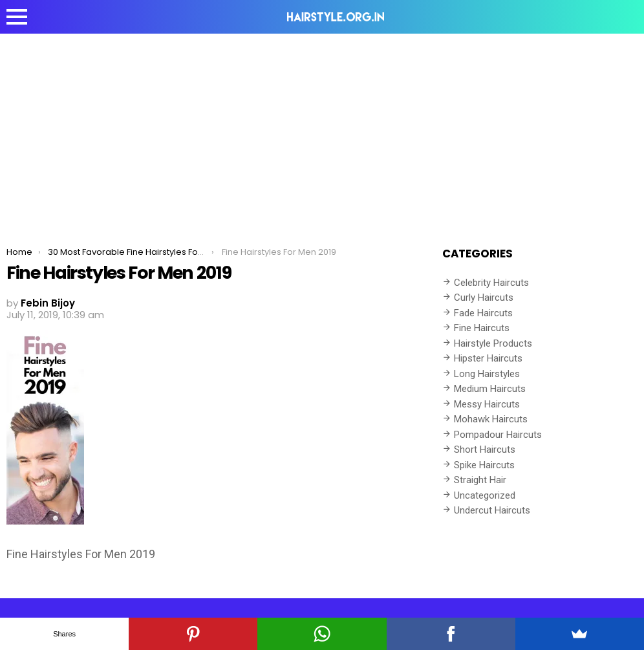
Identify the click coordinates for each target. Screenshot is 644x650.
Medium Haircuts (490, 389)
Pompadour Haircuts (498, 435)
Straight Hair (480, 480)
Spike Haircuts (484, 465)
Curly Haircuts (484, 298)
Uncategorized (485, 495)
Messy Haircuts (487, 404)
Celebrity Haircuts (491, 283)
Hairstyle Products (493, 343)
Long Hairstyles (487, 374)
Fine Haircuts (482, 328)
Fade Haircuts (483, 313)
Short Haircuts (485, 450)
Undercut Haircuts (492, 510)
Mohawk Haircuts (491, 419)
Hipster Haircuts (488, 358)
